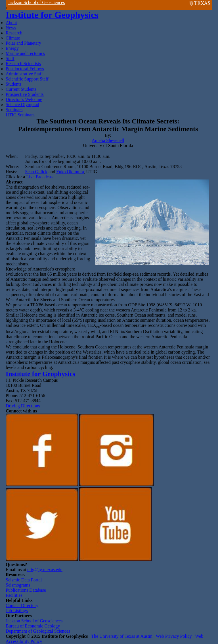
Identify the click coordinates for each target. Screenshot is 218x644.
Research (14, 33)
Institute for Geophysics (52, 15)
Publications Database (26, 590)
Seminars (14, 110)
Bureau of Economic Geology (33, 626)
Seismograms (18, 585)
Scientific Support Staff (27, 79)
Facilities (14, 595)
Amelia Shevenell (108, 140)
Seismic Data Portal (24, 580)
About (11, 23)
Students (13, 84)
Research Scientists (23, 64)
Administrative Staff (24, 74)
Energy (12, 48)
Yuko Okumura (70, 172)
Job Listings (17, 611)
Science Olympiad (22, 105)
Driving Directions (23, 406)
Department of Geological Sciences (38, 631)
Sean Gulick (36, 172)
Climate (13, 38)
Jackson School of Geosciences (36, 2)
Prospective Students (25, 94)
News (11, 28)
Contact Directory (22, 605)
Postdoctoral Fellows (25, 69)
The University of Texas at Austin (122, 636)
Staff (10, 58)
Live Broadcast (40, 177)
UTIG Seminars (20, 115)
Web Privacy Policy (174, 636)
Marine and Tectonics (25, 53)
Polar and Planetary (23, 43)
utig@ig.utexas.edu (45, 570)
